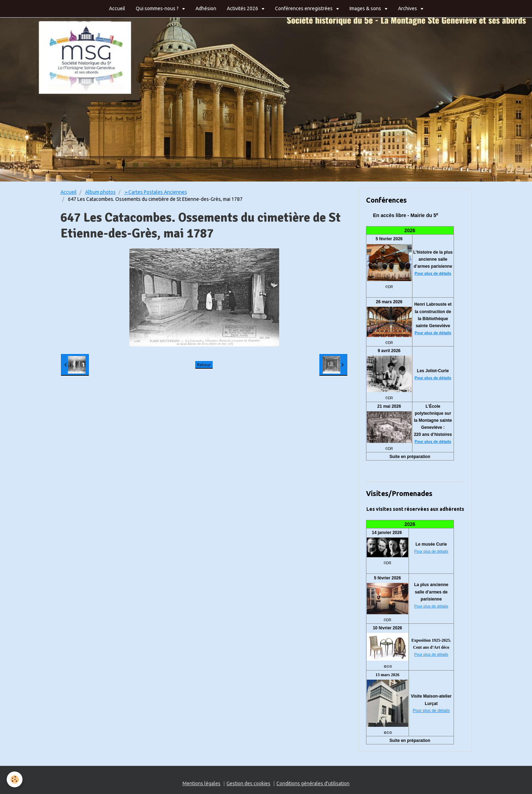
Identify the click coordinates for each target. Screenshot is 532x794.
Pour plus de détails (433, 273)
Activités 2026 (243, 8)
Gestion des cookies (248, 783)
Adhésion (206, 8)
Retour (204, 365)
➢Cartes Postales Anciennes (156, 192)
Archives (408, 8)
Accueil (117, 8)
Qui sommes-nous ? (158, 8)
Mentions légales (201, 783)
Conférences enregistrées (304, 8)
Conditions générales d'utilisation (313, 783)
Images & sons (366, 8)
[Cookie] (15, 779)
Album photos (100, 192)
